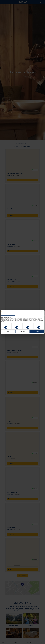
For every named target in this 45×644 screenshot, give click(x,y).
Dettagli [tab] (22, 314)
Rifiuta (8, 332)
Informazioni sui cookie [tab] (37, 314)
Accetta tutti (37, 332)
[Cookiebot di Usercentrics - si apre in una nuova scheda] (38, 311)
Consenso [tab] (8, 314)
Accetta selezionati (22, 332)
